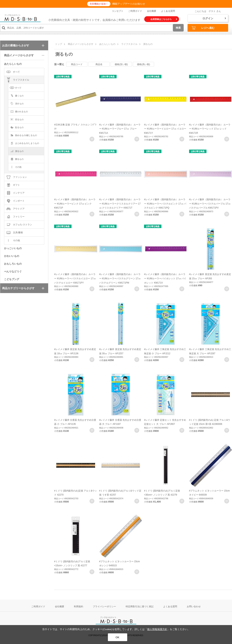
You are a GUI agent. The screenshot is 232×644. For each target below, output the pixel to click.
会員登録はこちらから (164, 19)
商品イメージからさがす (81, 44)
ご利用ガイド (135, 11)
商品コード (77, 64)
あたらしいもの (107, 44)
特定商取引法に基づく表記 (140, 607)
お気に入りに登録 (92, 139)
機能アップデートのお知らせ (129, 4)
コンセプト (118, 11)
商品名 (99, 64)
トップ (59, 44)
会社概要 (152, 11)
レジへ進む (203, 28)
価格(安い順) (121, 64)
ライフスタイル (129, 44)
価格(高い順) (143, 64)
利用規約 (78, 607)
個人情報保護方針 (157, 629)
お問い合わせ (194, 607)
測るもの (148, 44)
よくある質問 (168, 11)
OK (117, 637)
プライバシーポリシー (104, 607)
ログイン (214, 18)
